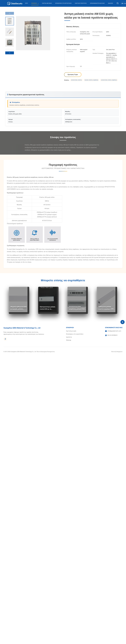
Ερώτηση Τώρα (73, 75)
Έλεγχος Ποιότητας (81, 3)
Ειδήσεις (111, 3)
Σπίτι (27, 3)
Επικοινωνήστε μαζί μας (97, 3)
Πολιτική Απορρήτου (117, 352)
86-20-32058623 (112, 335)
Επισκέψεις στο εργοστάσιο (63, 3)
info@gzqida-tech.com (114, 331)
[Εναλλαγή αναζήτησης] (118, 3)
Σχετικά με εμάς (47, 3)
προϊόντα (69, 337)
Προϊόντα (34, 3)
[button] (10, 53)
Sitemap (69, 340)
